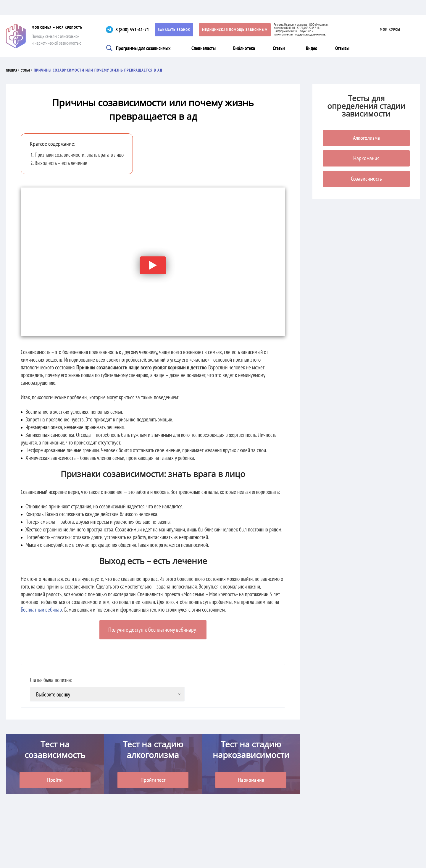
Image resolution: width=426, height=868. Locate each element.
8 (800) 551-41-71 (137, 29)
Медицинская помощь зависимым (241, 30)
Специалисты (206, 48)
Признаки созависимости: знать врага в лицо (79, 155)
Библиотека (247, 48)
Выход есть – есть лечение (61, 163)
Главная (14, 70)
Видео (315, 48)
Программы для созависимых (145, 48)
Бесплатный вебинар (41, 610)
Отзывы (346, 48)
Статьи (281, 48)
